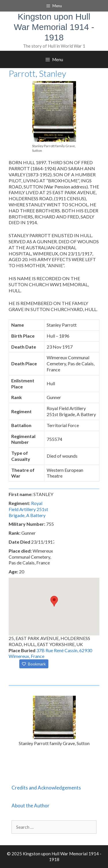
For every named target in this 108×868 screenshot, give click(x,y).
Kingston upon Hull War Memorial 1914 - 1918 (54, 27)
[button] (54, 601)
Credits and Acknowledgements (46, 788)
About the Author (31, 806)
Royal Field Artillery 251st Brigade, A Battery (28, 509)
